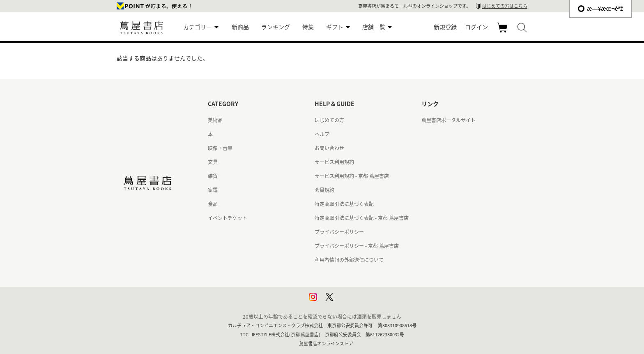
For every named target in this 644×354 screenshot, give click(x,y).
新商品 (240, 27)
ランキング (276, 27)
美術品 (215, 120)
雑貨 (213, 176)
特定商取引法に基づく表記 (344, 204)
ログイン (476, 27)
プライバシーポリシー (339, 232)
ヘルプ (322, 134)
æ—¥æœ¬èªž (600, 9)
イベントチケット (228, 218)
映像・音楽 (220, 148)
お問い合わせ (329, 148)
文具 (213, 162)
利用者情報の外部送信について (349, 260)
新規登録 (445, 27)
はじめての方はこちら (505, 6)
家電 (213, 190)
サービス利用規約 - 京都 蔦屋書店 (352, 176)
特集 (308, 27)
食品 (213, 204)
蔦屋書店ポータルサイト (448, 120)
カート (503, 32)
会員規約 (324, 190)
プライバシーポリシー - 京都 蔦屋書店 (357, 246)
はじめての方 (329, 120)
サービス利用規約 (334, 162)
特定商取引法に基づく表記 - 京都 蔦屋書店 (362, 218)
